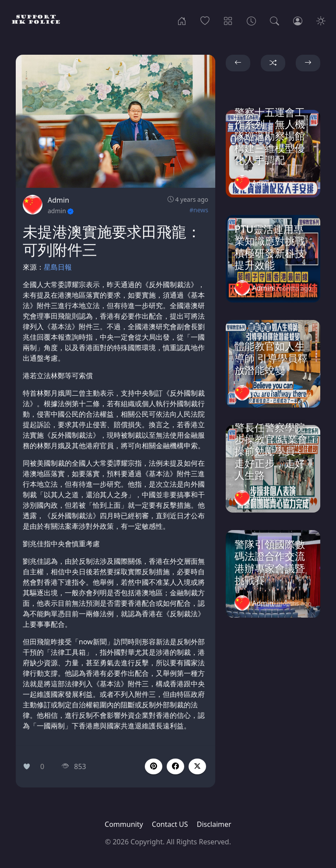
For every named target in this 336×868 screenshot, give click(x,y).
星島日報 (58, 267)
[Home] (182, 20)
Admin (58, 200)
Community (124, 824)
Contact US (170, 824)
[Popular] (205, 20)
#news (199, 210)
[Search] (275, 20)
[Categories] (228, 20)
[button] (175, 766)
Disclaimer (214, 824)
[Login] (298, 20)
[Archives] (251, 20)
